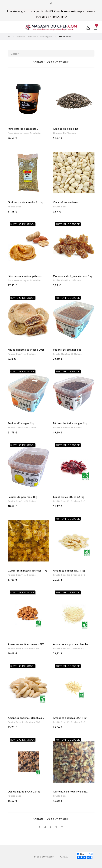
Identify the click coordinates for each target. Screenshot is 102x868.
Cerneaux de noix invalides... (71, 791)
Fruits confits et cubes (67, 354)
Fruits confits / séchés (67, 280)
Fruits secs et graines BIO (69, 501)
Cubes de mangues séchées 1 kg (28, 570)
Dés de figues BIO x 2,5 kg (24, 791)
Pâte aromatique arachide (24, 133)
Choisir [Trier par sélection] (53, 53)
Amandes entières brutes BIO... (27, 644)
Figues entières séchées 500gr (26, 349)
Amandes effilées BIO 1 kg (69, 570)
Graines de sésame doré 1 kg (25, 202)
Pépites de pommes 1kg (22, 497)
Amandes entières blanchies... (26, 718)
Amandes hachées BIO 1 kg (70, 718)
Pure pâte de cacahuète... (23, 128)
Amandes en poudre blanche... (72, 644)
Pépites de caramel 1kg (67, 349)
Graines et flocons (64, 133)
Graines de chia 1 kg (65, 128)
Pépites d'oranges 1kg (21, 423)
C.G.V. (64, 856)
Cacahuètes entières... (66, 202)
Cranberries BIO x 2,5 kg (69, 497)
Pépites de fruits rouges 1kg (70, 423)
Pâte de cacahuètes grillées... (25, 276)
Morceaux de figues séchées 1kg (73, 276)
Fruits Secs (15, 206)
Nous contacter (44, 856)
